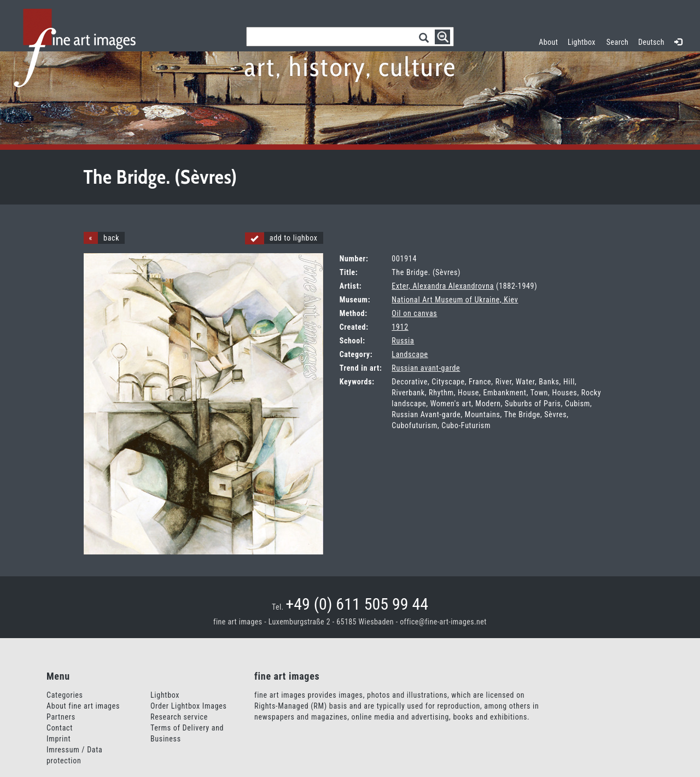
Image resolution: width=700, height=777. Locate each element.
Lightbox (584, 41)
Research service (179, 717)
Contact (60, 728)
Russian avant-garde (426, 368)
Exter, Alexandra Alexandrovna (443, 286)
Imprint (59, 739)
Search (617, 42)
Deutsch (651, 42)
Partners (61, 717)
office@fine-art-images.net (443, 622)
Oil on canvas (414, 313)
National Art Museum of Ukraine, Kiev (455, 300)
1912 (400, 327)
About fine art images (83, 706)
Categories (65, 695)
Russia (403, 341)
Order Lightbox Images (189, 706)
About (548, 42)
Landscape (410, 354)
